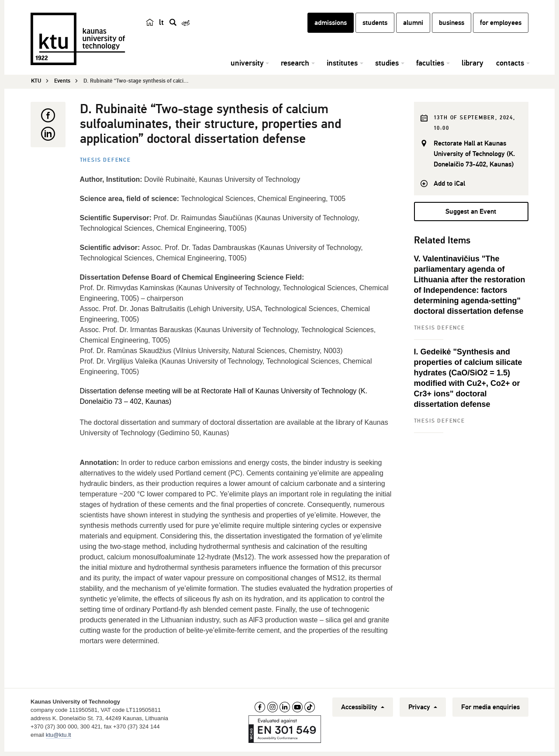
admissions (331, 28)
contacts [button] (510, 68)
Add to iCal (449, 185)
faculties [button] (430, 68)
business (452, 28)
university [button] (247, 68)
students (375, 28)
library (472, 68)
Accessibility (363, 708)
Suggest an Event (471, 213)
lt (161, 27)
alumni (413, 28)
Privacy (423, 708)
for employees (501, 28)
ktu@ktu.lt (59, 736)
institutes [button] (342, 68)
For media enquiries (490, 708)
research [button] (295, 68)
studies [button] (387, 68)
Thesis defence (105, 161)
